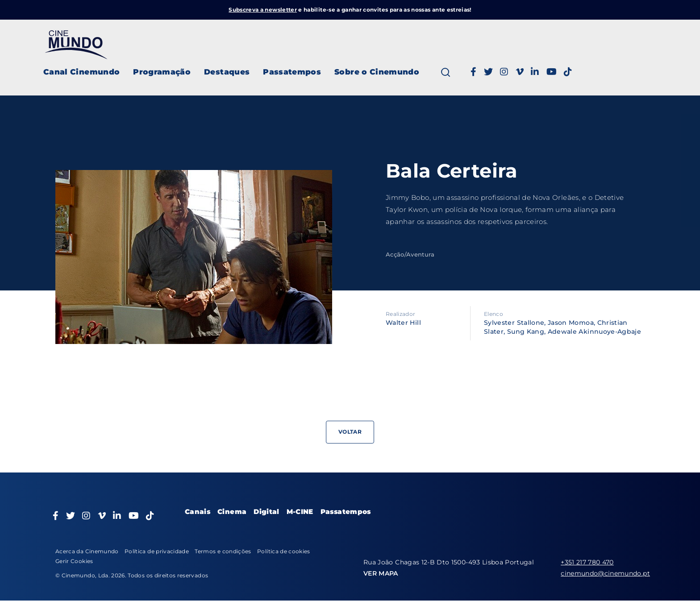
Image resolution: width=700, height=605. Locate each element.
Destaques (227, 72)
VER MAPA (381, 573)
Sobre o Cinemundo (377, 72)
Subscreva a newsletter (263, 10)
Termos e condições (223, 551)
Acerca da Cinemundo (87, 551)
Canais (198, 512)
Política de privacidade (157, 551)
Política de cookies (284, 551)
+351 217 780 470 (587, 562)
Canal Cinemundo (81, 72)
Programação (162, 72)
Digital (266, 512)
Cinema (232, 512)
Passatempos (292, 72)
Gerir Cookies (74, 561)
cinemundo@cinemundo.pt (605, 573)
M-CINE (300, 512)
